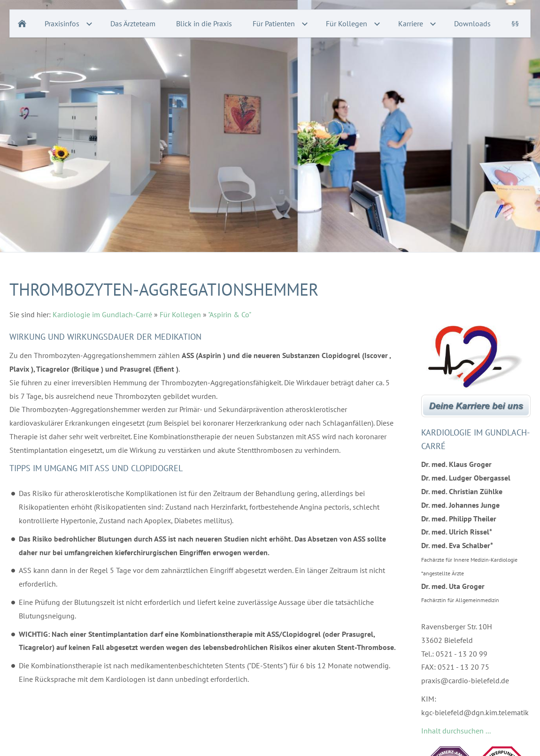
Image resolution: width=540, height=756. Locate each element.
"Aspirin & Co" (230, 314)
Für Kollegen (180, 314)
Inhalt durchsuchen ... (456, 731)
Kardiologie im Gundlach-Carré (102, 314)
